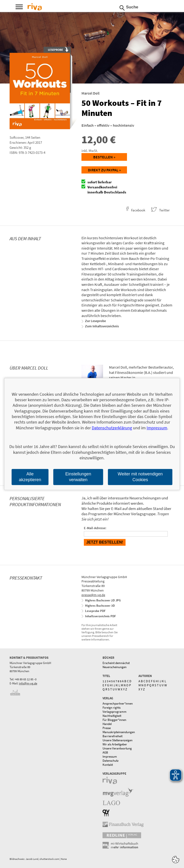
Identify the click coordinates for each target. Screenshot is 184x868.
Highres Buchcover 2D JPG (103, 600)
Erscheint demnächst (116, 663)
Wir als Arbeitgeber (115, 744)
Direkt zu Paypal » (104, 170)
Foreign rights (112, 708)
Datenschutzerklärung (112, 428)
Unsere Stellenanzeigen (118, 740)
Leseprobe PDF (95, 611)
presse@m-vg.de (93, 595)
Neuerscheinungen (115, 667)
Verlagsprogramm (115, 712)
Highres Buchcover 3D (100, 606)
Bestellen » (104, 157)
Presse (107, 728)
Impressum (110, 757)
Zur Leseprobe (95, 321)
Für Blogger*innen (114, 720)
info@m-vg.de (28, 683)
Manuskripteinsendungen (119, 732)
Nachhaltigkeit (112, 716)
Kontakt (108, 765)
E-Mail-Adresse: (95, 528)
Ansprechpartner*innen (118, 703)
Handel (107, 724)
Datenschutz (111, 761)
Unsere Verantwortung (117, 748)
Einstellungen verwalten (78, 477)
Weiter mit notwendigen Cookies (140, 477)
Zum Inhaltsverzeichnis (102, 326)
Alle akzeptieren (30, 477)
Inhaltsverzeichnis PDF (101, 616)
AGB (105, 752)
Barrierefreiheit (112, 736)
